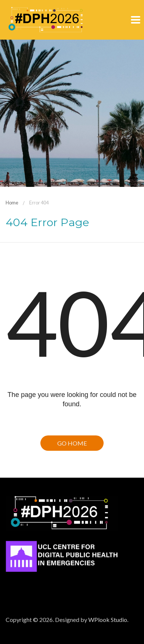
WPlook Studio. (108, 620)
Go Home (72, 443)
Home (12, 203)
